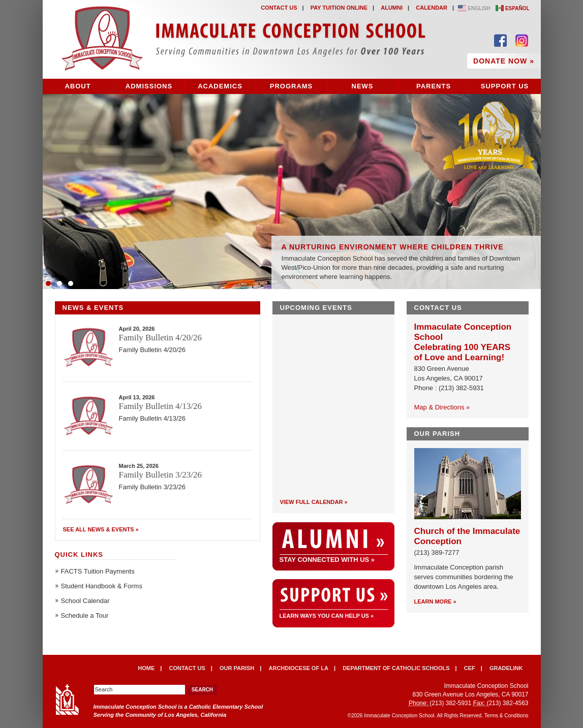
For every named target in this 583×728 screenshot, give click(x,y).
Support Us (505, 86)
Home (146, 668)
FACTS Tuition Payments (98, 571)
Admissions (149, 86)
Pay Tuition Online (339, 8)
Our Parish (237, 668)
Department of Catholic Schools (396, 668)
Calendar (432, 8)
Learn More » (435, 602)
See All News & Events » (101, 529)
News (363, 86)
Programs (291, 86)
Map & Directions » (442, 407)
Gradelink (506, 668)
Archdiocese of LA (299, 668)
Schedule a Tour (85, 615)
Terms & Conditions (507, 716)
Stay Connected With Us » (327, 560)
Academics (220, 86)
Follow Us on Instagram (522, 40)
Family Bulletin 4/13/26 (160, 406)
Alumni (392, 8)
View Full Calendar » (314, 502)
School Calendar (85, 601)
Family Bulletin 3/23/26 (160, 475)
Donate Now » (504, 61)
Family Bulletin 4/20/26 (160, 338)
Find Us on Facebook (500, 40)
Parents (434, 86)
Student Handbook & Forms (102, 586)
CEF (470, 668)
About (78, 86)
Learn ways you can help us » (327, 616)
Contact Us (279, 8)
